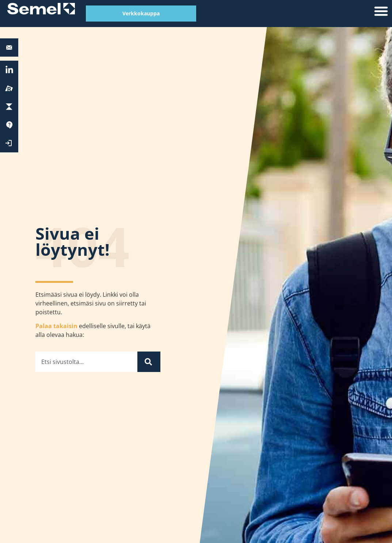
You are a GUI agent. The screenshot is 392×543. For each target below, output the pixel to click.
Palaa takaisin (56, 326)
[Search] (149, 362)
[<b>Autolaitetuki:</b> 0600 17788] (9, 48)
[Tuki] (9, 125)
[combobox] (86, 362)
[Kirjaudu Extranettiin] (9, 143)
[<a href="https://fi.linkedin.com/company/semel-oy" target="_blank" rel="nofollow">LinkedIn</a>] (9, 70)
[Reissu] (9, 88)
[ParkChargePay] (9, 107)
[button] (381, 11)
